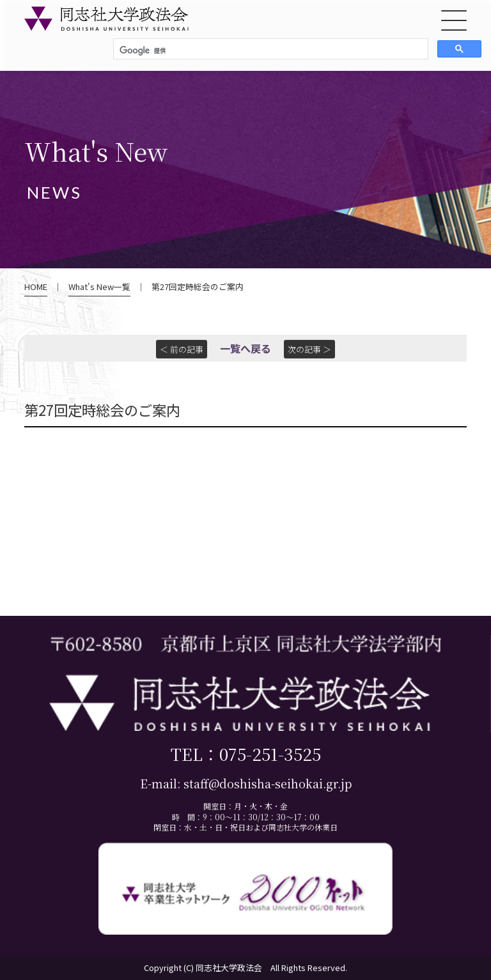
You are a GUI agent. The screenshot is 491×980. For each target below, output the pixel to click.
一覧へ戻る (245, 348)
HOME (36, 287)
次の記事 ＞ (309, 349)
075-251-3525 (270, 754)
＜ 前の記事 (182, 349)
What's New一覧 (99, 287)
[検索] (269, 50)
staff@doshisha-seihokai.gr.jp (268, 784)
